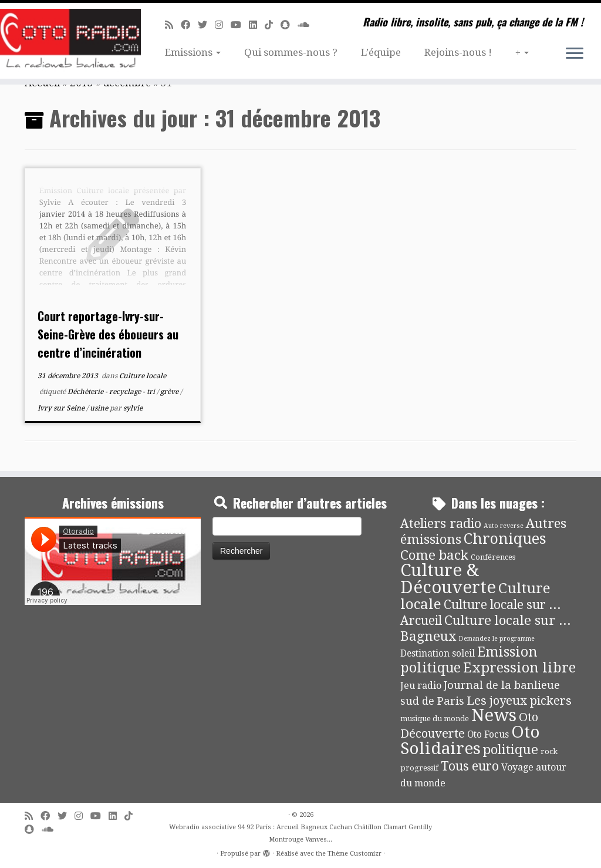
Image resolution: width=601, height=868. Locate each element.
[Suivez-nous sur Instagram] (223, 25)
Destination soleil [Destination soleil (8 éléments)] (438, 654)
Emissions (193, 52)
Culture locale (143, 376)
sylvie (133, 408)
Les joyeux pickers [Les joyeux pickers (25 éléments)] (519, 701)
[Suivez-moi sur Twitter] (206, 25)
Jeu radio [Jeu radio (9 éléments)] (421, 686)
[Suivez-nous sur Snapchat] (289, 25)
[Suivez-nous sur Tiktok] (273, 25)
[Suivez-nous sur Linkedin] (257, 25)
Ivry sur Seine (62, 408)
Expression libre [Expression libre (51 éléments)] (519, 668)
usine (100, 408)
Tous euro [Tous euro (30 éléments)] (470, 766)
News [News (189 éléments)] (494, 715)
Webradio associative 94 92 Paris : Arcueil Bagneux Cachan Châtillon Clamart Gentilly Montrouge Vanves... (300, 833)
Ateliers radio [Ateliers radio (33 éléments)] (441, 524)
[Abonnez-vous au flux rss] (173, 25)
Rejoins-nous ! (458, 52)
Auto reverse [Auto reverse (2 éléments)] (504, 526)
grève (170, 392)
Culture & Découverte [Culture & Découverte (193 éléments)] (448, 578)
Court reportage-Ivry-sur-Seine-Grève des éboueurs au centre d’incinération (108, 334)
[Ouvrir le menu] (575, 54)
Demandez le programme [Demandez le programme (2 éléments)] (497, 639)
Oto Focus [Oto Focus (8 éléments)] (488, 735)
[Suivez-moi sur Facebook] (189, 25)
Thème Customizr (354, 854)
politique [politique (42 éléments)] (511, 749)
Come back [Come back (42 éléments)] (434, 555)
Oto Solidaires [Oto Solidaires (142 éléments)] (470, 740)
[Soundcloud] (307, 25)
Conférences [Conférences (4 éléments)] (493, 557)
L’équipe (381, 52)
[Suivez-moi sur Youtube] (240, 25)
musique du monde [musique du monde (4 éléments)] (435, 719)
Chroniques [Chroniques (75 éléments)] (505, 539)
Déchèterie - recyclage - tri (112, 392)
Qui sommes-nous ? (291, 52)
